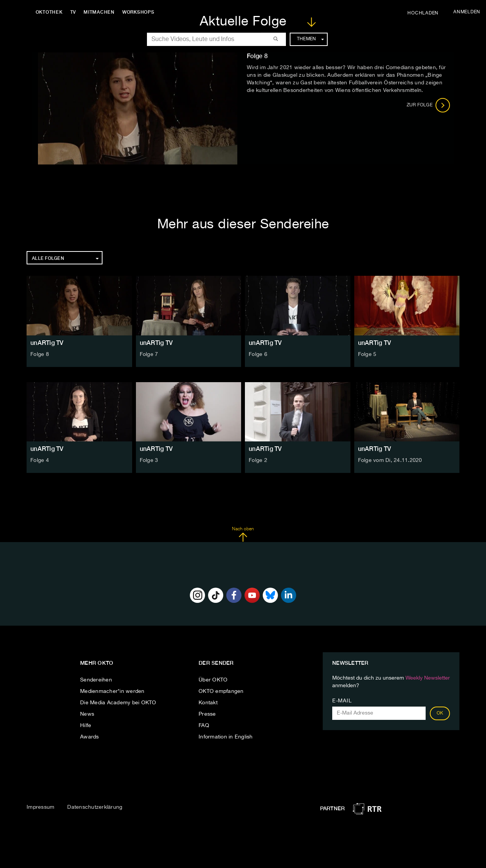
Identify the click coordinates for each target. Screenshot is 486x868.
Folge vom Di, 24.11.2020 (390, 460)
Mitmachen (100, 12)
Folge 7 (149, 354)
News (87, 714)
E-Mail (342, 701)
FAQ (204, 726)
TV (74, 12)
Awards (90, 737)
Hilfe (86, 726)
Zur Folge (428, 105)
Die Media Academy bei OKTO (118, 703)
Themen (310, 39)
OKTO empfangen (221, 691)
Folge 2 (258, 460)
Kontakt (208, 703)
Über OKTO (213, 680)
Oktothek (50, 12)
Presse (207, 714)
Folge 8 (40, 354)
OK (440, 713)
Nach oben (243, 534)
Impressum (40, 807)
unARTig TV (47, 343)
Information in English (226, 737)
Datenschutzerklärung (95, 807)
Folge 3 (149, 460)
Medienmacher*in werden (112, 691)
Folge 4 (40, 460)
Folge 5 (367, 354)
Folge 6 (258, 354)
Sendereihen (96, 680)
